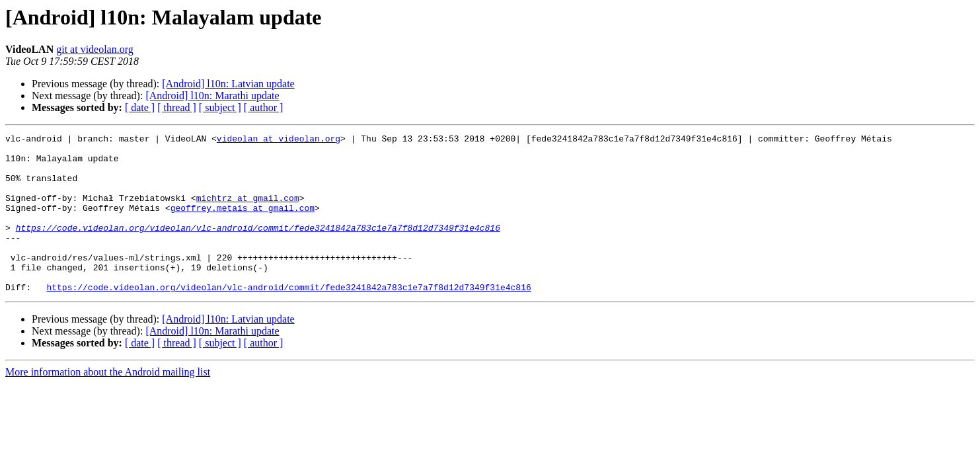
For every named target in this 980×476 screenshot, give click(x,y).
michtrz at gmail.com (248, 212)
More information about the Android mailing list (108, 404)
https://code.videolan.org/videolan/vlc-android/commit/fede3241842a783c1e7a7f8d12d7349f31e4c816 (258, 247)
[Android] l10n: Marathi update (212, 96)
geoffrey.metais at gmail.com (243, 223)
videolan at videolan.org (279, 140)
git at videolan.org (95, 49)
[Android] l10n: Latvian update (228, 84)
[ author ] (264, 107)
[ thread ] (177, 107)
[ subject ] (220, 107)
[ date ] (140, 107)
